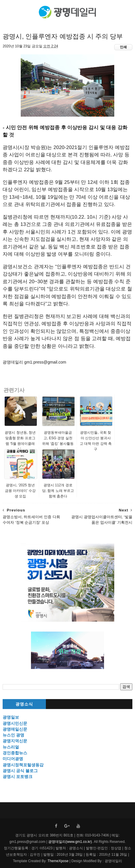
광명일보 (11, 717)
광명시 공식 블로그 (20, 771)
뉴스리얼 (11, 747)
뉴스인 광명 (13, 735)
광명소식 (24, 704)
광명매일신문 (15, 729)
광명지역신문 (15, 741)
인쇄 (123, 47)
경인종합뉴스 (15, 753)
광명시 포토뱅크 (18, 777)
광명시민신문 (15, 723)
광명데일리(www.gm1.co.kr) (70, 842)
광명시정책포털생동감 (23, 765)
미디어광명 (13, 759)
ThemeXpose (58, 861)
